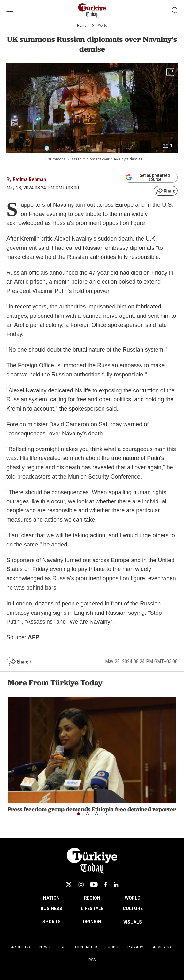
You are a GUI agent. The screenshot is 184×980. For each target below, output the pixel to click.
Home (82, 26)
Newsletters (52, 947)
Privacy (135, 947)
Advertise (163, 947)
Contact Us (87, 947)
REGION (92, 898)
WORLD (133, 898)
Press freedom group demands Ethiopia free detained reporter (92, 809)
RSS (92, 960)
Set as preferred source (148, 177)
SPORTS (52, 922)
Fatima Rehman (29, 179)
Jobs (113, 947)
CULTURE (133, 909)
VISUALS (133, 922)
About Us (20, 947)
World (103, 26)
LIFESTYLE (92, 909)
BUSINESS (51, 909)
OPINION (92, 922)
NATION (51, 898)
